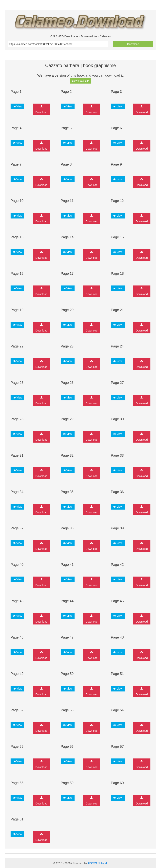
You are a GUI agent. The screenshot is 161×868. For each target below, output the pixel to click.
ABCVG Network (98, 863)
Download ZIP (80, 81)
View (17, 106)
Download (133, 44)
